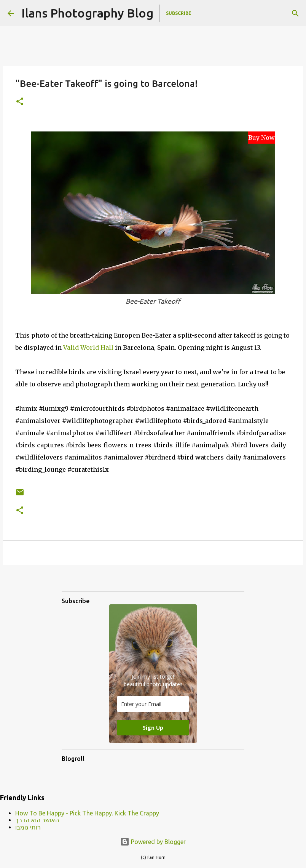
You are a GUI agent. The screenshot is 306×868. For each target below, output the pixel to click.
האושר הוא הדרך (37, 820)
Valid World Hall (88, 348)
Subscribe (179, 13)
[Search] (295, 13)
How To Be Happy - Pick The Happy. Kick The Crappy (87, 813)
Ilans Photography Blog (87, 13)
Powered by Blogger (153, 842)
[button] (20, 102)
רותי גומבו (28, 827)
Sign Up (153, 728)
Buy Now (261, 138)
